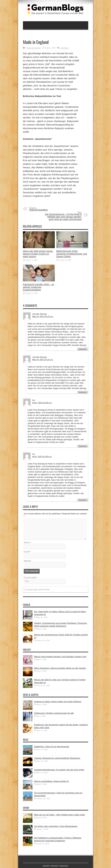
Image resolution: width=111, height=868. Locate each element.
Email (26, 552)
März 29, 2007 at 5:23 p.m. (43, 316)
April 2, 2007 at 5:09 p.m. (42, 403)
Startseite (46, 866)
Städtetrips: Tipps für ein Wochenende (52, 747)
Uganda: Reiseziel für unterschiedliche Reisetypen (57, 758)
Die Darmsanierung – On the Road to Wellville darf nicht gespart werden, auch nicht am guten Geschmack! (62, 216)
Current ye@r (31, 577)
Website (27, 561)
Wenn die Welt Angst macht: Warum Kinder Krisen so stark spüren (38, 254)
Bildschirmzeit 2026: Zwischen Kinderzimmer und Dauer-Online (72, 254)
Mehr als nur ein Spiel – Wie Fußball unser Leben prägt (59, 815)
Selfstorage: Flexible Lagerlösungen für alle (54, 713)
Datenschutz (64, 866)
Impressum (54, 866)
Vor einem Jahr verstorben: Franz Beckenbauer (56, 826)
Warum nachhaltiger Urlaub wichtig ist (51, 781)
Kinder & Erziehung (34, 48)
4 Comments (64, 48)
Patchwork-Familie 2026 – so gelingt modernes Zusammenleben (39, 287)
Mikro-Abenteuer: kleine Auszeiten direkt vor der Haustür (60, 668)
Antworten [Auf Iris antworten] (83, 446)
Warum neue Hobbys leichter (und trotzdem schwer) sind (60, 657)
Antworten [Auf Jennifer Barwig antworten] (83, 349)
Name (27, 542)
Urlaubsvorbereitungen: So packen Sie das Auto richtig (59, 770)
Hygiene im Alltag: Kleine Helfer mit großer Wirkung (58, 702)
